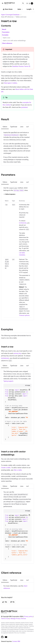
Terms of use (5, 619)
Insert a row (6, 38)
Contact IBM (16, 641)
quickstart (24, 107)
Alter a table (18, 470)
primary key (17, 353)
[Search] (23, 3)
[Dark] (29, 3)
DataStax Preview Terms (20, 66)
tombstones (23, 223)
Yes (5, 602)
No (12, 602)
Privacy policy (28, 617)
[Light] (27, 3)
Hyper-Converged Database (10, 15)
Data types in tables (10, 83)
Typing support (8, 381)
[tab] (5, 127)
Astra (20, 9)
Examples (5, 35)
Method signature (10, 194)
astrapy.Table (19, 190)
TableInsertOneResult (11, 135)
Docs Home (8, 9)
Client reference (7, 43)
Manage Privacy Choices (18, 619)
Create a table (6, 468)
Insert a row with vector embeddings (14, 41)
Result (4, 29)
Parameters (6, 32)
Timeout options (24, 315)
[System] (32, 3)
